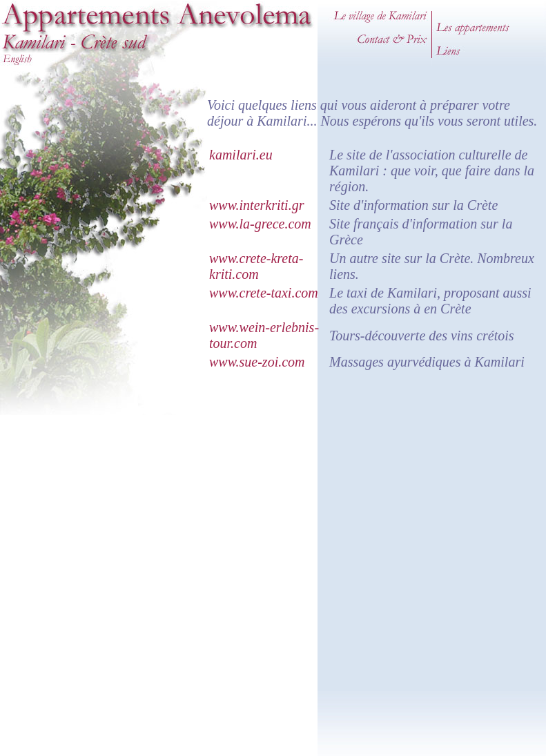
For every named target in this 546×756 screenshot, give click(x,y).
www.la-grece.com (260, 224)
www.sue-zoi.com (257, 362)
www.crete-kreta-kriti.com (256, 266)
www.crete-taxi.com (264, 293)
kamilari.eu (241, 155)
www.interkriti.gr (256, 205)
